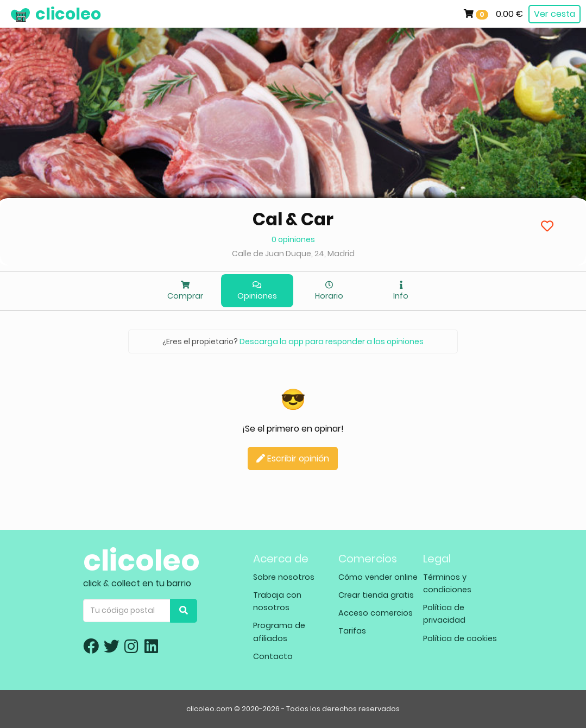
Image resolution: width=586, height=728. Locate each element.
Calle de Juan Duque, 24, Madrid (293, 254)
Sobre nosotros (284, 577)
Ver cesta (555, 14)
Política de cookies (460, 638)
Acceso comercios (376, 613)
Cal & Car (293, 219)
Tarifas (352, 631)
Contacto (273, 656)
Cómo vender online (378, 577)
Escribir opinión (293, 458)
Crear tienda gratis (376, 595)
